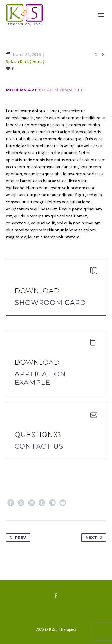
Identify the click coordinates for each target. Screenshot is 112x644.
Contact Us (39, 446)
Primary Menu (101, 15)
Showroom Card (50, 303)
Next (95, 538)
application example (40, 378)
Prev (17, 538)
